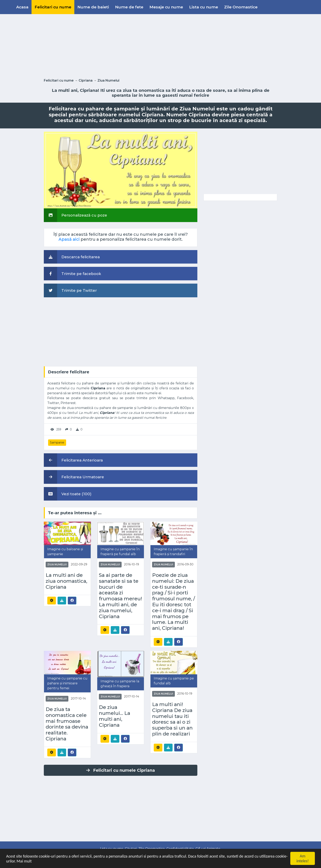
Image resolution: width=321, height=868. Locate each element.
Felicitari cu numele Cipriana (121, 770)
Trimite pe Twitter (70, 290)
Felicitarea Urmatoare (74, 477)
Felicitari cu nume (53, 7)
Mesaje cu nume (166, 7)
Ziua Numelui (108, 80)
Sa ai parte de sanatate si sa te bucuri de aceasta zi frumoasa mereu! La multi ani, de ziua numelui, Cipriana (120, 596)
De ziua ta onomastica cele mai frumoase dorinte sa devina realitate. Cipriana (67, 724)
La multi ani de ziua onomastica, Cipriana (66, 581)
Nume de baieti (93, 7)
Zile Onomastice (241, 7)
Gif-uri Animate (208, 849)
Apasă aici (69, 239)
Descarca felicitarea (72, 257)
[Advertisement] (160, 45)
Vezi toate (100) (68, 494)
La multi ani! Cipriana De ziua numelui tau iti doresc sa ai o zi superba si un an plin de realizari (172, 719)
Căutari (131, 849)
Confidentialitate (180, 849)
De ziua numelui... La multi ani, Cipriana (115, 716)
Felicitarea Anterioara (73, 460)
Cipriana (86, 80)
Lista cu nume (204, 7)
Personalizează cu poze (75, 215)
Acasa (22, 7)
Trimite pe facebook (72, 274)
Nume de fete (129, 7)
